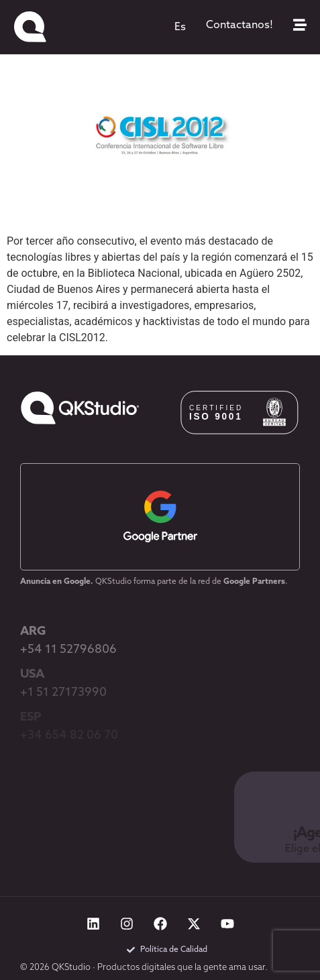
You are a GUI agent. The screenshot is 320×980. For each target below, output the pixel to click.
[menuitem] (180, 27)
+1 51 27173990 (63, 693)
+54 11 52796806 (68, 650)
